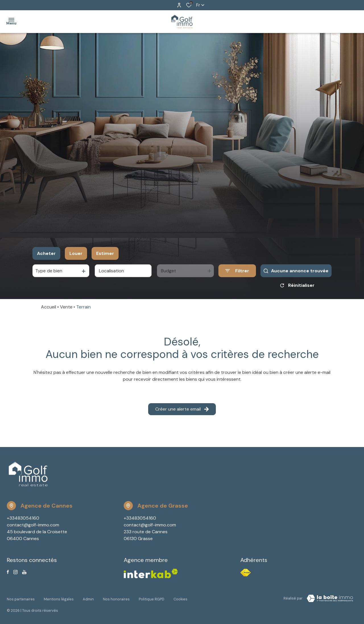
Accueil (48, 307)
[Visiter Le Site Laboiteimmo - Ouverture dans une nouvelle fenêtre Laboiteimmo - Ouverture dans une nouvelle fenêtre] (330, 598)
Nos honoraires (116, 597)
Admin (88, 597)
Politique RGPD (152, 597)
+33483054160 (23, 518)
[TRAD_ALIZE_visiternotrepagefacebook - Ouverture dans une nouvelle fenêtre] (8, 572)
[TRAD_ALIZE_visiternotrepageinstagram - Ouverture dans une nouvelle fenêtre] (15, 572)
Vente (66, 307)
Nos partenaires (21, 597)
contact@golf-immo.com (33, 525)
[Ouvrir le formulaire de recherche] (237, 271)
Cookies (180, 597)
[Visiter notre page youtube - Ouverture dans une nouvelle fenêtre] (24, 572)
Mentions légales (59, 597)
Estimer (105, 253)
